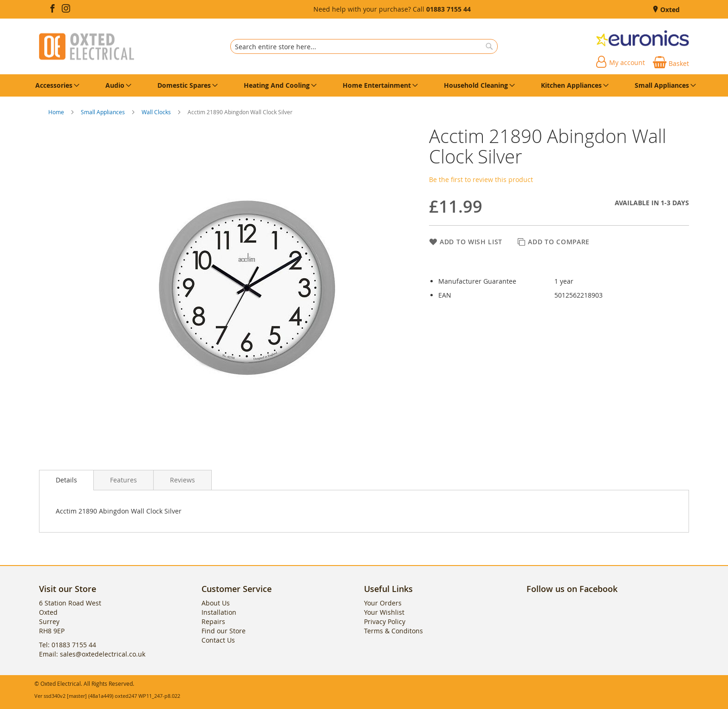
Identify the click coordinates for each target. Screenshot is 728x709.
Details (66, 480)
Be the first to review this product (481, 179)
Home (57, 112)
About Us (216, 603)
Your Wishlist (384, 612)
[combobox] (364, 46)
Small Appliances (104, 112)
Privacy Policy (385, 621)
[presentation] (66, 480)
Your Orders (383, 603)
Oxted (669, 10)
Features (123, 480)
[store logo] (87, 47)
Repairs (213, 621)
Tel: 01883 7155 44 (68, 645)
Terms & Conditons (393, 631)
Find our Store (224, 631)
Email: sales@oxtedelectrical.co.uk (92, 654)
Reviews (182, 480)
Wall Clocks (157, 112)
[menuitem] (56, 85)
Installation (219, 612)
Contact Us (218, 640)
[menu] (364, 85)
